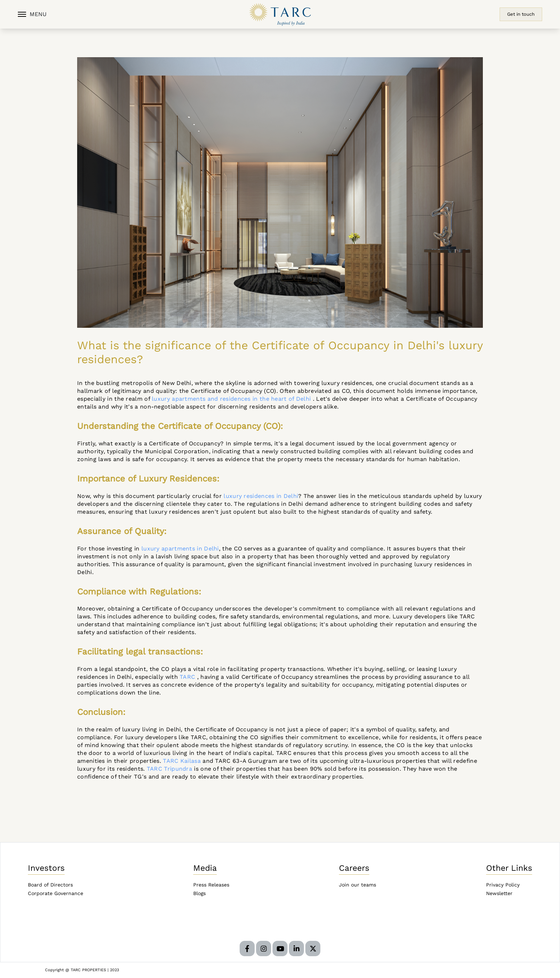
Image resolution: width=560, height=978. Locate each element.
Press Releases (211, 885)
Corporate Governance (56, 893)
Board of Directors (50, 885)
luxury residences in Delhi (261, 496)
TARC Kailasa (182, 761)
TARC (187, 677)
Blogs (199, 893)
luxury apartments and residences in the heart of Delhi (231, 399)
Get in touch (521, 14)
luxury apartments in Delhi (180, 549)
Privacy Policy (503, 885)
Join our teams (357, 885)
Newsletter (499, 893)
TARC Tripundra (169, 769)
